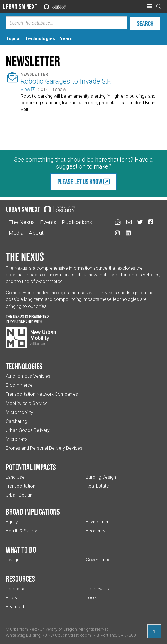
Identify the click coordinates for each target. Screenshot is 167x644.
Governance (98, 560)
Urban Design (19, 495)
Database (16, 589)
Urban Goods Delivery (28, 430)
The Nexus (22, 222)
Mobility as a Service (27, 403)
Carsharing (16, 421)
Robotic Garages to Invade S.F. (66, 81)
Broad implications (33, 512)
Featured (15, 607)
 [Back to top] (154, 631)
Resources (20, 579)
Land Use (15, 477)
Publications (77, 222)
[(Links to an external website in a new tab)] (28, 89)
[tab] (13, 39)
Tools (91, 598)
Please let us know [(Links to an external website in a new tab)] (80, 182)
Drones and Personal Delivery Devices (44, 448)
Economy (96, 531)
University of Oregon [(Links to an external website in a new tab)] (58, 629)
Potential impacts (31, 467)
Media (16, 233)
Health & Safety (21, 531)
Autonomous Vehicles (28, 376)
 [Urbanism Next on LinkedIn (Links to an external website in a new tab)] (128, 233)
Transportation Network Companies (42, 394)
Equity (12, 522)
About (36, 233)
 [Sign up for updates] (118, 222)
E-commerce (19, 385)
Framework (98, 589)
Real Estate (97, 486)
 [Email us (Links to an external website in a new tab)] (129, 222)
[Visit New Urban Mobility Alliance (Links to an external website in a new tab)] (31, 338)
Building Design (101, 477)
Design (13, 560)
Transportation (21, 486)
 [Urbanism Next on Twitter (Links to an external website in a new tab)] (140, 222)
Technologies (24, 366)
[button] (149, 6)
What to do (21, 550)
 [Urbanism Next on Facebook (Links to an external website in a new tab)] (151, 222)
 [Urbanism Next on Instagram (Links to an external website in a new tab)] (117, 233)
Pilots (11, 598)
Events (48, 222)
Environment (98, 522)
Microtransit (18, 439)
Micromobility (20, 412)
